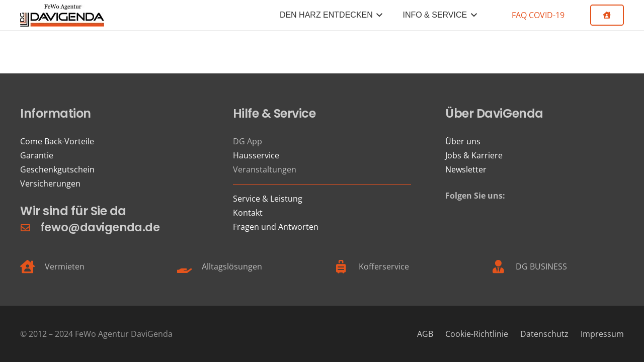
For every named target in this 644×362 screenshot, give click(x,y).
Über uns (463, 141)
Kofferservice (384, 266)
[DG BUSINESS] (503, 266)
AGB (425, 334)
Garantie (37, 155)
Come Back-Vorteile (57, 141)
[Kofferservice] (346, 266)
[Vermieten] (32, 266)
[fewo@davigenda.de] (30, 228)
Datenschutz (544, 334)
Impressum (602, 334)
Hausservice (256, 155)
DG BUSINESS (541, 266)
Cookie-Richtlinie (477, 334)
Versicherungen (50, 184)
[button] (378, 15)
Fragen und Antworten (276, 227)
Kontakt (248, 213)
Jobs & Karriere (474, 155)
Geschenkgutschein (57, 169)
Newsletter (466, 169)
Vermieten (65, 266)
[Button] (607, 15)
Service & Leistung (268, 199)
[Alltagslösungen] (189, 266)
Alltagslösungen (232, 266)
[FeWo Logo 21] (62, 15)
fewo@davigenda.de (100, 227)
